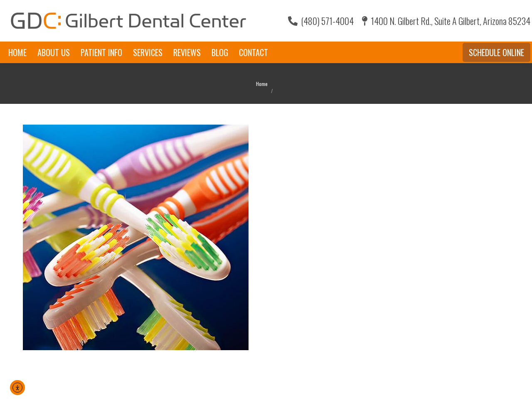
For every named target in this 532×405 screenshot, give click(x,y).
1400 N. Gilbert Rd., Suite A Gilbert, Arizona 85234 (446, 21)
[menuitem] (17, 52)
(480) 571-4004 (321, 21)
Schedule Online (496, 52)
